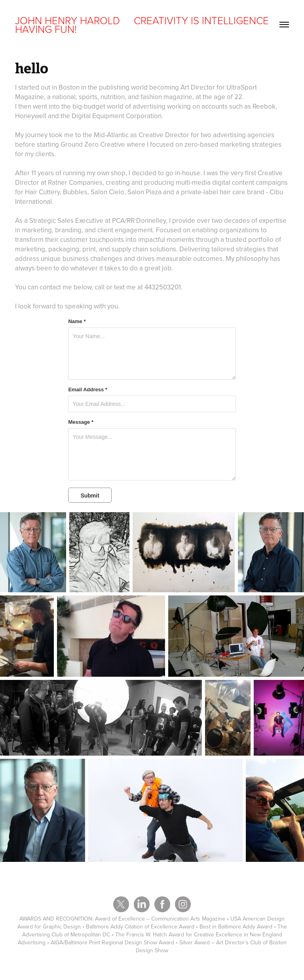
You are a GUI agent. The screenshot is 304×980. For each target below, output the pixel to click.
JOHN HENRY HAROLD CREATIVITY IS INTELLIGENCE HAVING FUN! (143, 25)
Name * (77, 322)
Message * (81, 422)
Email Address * (88, 390)
